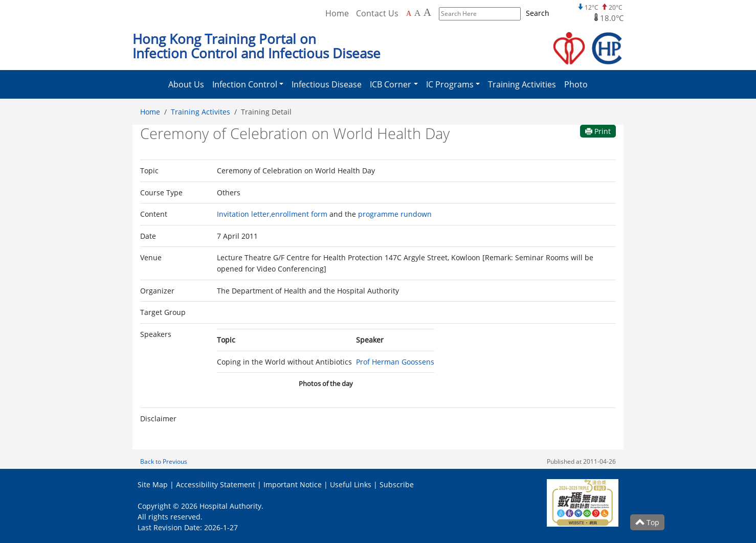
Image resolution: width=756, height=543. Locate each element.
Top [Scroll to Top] (647, 522)
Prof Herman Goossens (395, 362)
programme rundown (395, 214)
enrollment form (299, 214)
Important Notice (293, 484)
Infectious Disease (327, 84)
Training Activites (201, 112)
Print (598, 131)
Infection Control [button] (245, 84)
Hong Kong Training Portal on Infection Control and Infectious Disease (257, 46)
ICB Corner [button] (391, 84)
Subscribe (397, 484)
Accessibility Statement (216, 484)
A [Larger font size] (418, 13)
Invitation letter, (244, 214)
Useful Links (351, 484)
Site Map (153, 484)
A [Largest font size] (427, 12)
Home (150, 112)
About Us (186, 84)
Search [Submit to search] (538, 13)
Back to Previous (164, 461)
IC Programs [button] (450, 84)
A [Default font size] (409, 14)
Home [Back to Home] (337, 13)
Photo (576, 84)
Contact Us (377, 13)
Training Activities (522, 84)
